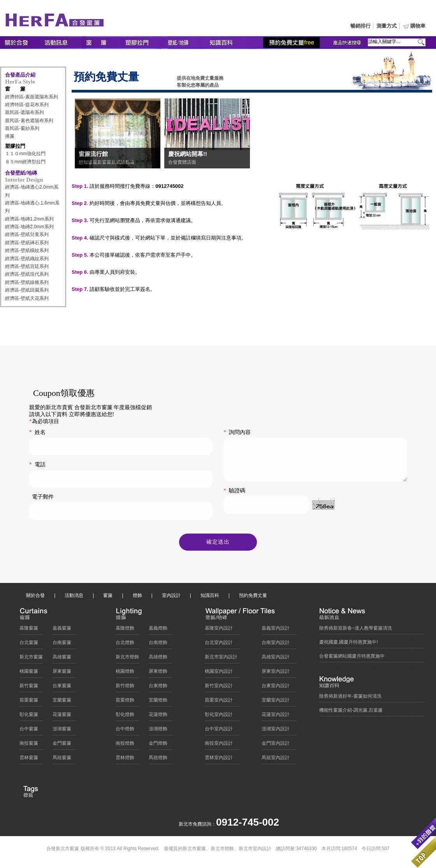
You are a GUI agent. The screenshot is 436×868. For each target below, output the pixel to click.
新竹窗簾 (29, 688)
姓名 (37, 432)
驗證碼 (234, 499)
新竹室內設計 (219, 688)
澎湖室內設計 (276, 731)
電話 (37, 465)
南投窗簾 (29, 745)
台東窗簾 (62, 688)
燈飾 (137, 597)
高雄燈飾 (158, 659)
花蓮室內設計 (276, 716)
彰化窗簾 (29, 716)
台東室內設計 (276, 688)
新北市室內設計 (221, 659)
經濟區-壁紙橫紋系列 (27, 250)
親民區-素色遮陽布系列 (29, 121)
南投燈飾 (125, 745)
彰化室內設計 (219, 716)
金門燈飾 (158, 745)
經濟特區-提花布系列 (27, 105)
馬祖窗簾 (62, 759)
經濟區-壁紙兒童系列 (27, 234)
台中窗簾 (29, 731)
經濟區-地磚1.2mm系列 (29, 219)
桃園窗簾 (29, 673)
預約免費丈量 (253, 597)
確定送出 (218, 544)
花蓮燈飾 (158, 716)
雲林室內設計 (219, 759)
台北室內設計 (219, 644)
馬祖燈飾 (158, 759)
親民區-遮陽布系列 (25, 112)
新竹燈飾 (125, 688)
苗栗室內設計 (219, 702)
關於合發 (35, 597)
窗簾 (108, 597)
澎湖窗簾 (62, 731)
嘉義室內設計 (276, 630)
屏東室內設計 (276, 673)
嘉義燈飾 (158, 630)
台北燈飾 (125, 644)
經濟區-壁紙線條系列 (27, 282)
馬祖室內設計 (276, 759)
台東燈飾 (158, 688)
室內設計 (171, 597)
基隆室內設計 (219, 630)
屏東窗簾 (62, 673)
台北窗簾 (29, 644)
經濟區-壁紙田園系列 (27, 290)
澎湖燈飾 (158, 731)
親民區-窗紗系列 (22, 128)
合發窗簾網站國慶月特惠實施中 (352, 658)
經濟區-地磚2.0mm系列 (29, 227)
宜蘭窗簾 (62, 702)
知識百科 (210, 597)
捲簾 (10, 136)
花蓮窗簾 (62, 716)
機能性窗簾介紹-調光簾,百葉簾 (351, 712)
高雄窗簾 (62, 659)
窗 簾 (15, 89)
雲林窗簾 (29, 759)
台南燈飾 (158, 644)
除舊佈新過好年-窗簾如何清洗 (350, 698)
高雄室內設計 (276, 659)
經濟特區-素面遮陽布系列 (32, 97)
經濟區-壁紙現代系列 (27, 274)
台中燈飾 (125, 731)
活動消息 (74, 597)
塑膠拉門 (15, 146)
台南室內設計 (276, 644)
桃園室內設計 (219, 673)
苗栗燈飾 (125, 702)
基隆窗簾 (29, 630)
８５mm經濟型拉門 (25, 162)
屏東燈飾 (158, 673)
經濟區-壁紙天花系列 (27, 298)
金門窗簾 (62, 745)
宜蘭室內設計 (276, 702)
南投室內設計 (219, 745)
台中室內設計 (219, 731)
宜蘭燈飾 (158, 702)
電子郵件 (43, 497)
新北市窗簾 (31, 659)
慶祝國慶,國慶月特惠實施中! (349, 644)
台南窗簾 (62, 644)
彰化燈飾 (125, 716)
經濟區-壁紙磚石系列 (27, 243)
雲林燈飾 (125, 759)
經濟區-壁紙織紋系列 (27, 259)
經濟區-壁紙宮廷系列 (27, 266)
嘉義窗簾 (62, 630)
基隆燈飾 (125, 630)
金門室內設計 (276, 745)
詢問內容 (237, 432)
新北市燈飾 (127, 659)
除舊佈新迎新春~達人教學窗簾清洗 (356, 630)
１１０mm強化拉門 (25, 154)
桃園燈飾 (125, 673)
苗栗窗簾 (29, 702)
